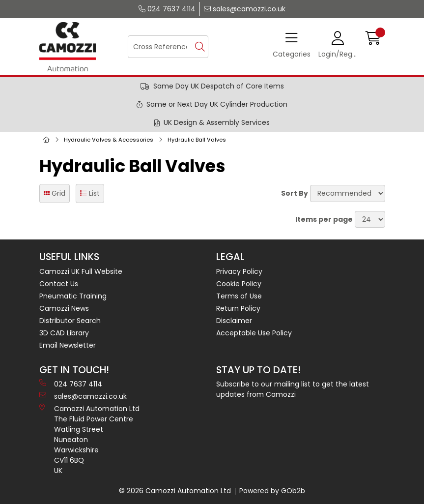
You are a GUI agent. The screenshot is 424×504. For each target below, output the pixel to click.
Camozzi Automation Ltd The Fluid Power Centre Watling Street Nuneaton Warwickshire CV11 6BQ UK (89, 440)
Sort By (295, 193)
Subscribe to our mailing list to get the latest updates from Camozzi (293, 389)
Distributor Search (70, 321)
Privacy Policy (239, 271)
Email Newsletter (68, 345)
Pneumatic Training (73, 296)
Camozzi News (64, 308)
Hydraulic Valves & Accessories (109, 140)
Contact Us (59, 284)
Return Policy (238, 308)
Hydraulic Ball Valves (197, 140)
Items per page (324, 219)
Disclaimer (234, 321)
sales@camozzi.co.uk (245, 9)
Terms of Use (239, 296)
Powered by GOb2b (272, 491)
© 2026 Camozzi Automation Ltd (175, 491)
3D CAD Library (64, 333)
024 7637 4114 (167, 9)
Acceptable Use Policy (254, 333)
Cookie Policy (239, 284)
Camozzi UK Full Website (81, 271)
